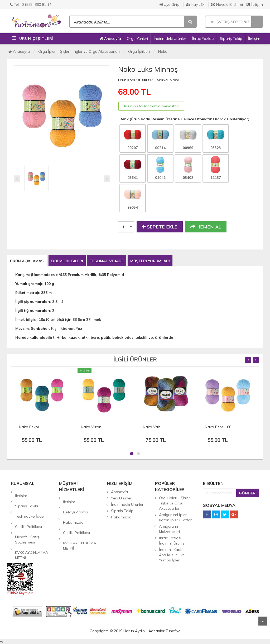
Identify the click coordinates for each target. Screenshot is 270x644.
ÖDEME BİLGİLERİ (67, 261)
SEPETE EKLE (160, 227)
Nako (163, 51)
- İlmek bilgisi (25, 319)
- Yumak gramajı (27, 284)
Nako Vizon (91, 427)
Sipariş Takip (231, 39)
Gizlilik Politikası (28, 511)
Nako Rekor (29, 427)
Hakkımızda (73, 511)
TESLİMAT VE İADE (107, 261)
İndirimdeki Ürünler (170, 39)
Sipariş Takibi (26, 498)
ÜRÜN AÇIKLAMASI (27, 261)
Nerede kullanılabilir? (35, 337)
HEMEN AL (206, 227)
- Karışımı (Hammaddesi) (35, 275)
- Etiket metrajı (26, 293)
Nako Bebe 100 (218, 427)
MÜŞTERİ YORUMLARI (150, 261)
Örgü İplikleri (139, 51)
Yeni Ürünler (121, 498)
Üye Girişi (170, 4)
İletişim (255, 4)
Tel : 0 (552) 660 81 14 (31, 4)
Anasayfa (110, 39)
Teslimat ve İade (29, 504)
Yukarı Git (263, 621)
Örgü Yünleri (137, 39)
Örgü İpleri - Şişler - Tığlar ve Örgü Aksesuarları (79, 51)
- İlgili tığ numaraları (31, 311)
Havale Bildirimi (227, 4)
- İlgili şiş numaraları (31, 302)
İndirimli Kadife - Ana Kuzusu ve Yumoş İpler (173, 555)
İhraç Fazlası (203, 39)
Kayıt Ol (195, 4)
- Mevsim (21, 328)
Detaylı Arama (76, 504)
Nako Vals (152, 427)
